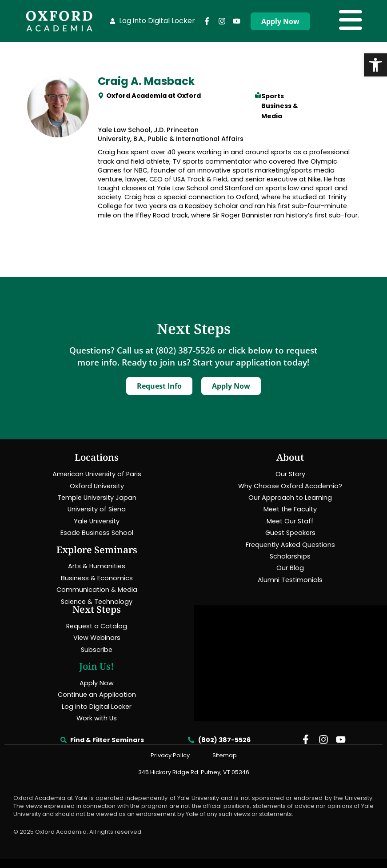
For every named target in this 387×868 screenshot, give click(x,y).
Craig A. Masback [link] (146, 81)
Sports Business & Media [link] (280, 106)
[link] (375, 65)
